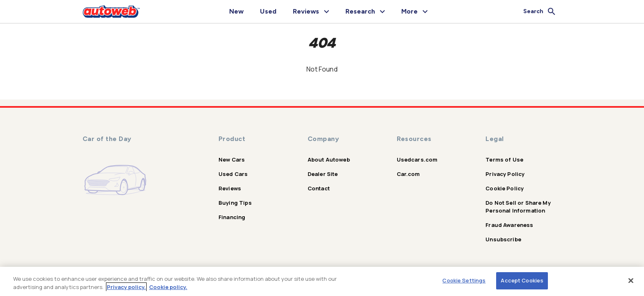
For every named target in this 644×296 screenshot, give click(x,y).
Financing (232, 217)
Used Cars (233, 174)
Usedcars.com (417, 160)
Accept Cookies (522, 280)
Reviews (230, 188)
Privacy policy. (126, 287)
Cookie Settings (464, 280)
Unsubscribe (503, 239)
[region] (322, 281)
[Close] (631, 280)
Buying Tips (235, 203)
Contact (319, 188)
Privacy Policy (505, 174)
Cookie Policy (505, 188)
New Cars (232, 160)
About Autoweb (329, 160)
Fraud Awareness (509, 225)
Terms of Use (504, 160)
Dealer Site (323, 174)
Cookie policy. (168, 287)
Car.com (408, 174)
